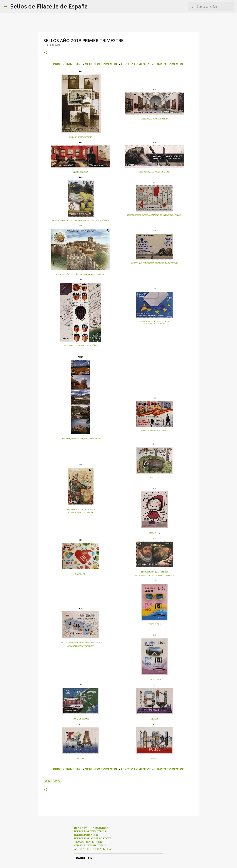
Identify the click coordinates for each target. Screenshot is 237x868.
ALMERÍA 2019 (81, 574)
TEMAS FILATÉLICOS (88, 842)
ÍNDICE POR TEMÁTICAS (90, 831)
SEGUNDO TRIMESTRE (102, 64)
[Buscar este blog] (215, 6)
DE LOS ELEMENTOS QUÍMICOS (81, 646)
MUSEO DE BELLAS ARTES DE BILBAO (154, 172)
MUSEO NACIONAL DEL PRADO (155, 119)
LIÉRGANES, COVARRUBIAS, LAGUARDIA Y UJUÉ (81, 439)
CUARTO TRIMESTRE (169, 64)
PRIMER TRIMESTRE (68, 64)
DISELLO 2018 (155, 477)
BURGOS (155, 719)
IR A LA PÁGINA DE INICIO (91, 828)
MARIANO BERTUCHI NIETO (81, 137)
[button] (46, 53)
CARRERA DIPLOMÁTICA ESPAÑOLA (155, 431)
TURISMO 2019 (155, 624)
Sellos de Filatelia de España (49, 6)
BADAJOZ (81, 759)
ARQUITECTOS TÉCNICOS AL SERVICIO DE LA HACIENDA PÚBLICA (155, 215)
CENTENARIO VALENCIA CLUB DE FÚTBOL (81, 345)
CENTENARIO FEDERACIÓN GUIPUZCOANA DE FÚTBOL (155, 263)
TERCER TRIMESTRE (136, 64)
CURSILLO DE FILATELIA (90, 845)
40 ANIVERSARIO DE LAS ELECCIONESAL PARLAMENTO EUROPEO (155, 322)
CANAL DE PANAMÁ (81, 719)
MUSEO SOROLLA (81, 172)
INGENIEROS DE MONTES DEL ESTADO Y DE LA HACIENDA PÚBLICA (81, 220)
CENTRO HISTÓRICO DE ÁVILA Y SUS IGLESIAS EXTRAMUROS (81, 274)
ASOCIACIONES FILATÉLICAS (93, 849)
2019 (48, 781)
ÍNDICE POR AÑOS (86, 835)
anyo (57, 781)
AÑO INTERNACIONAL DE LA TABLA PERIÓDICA (81, 643)
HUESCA (154, 759)
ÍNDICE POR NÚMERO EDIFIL (93, 838)
